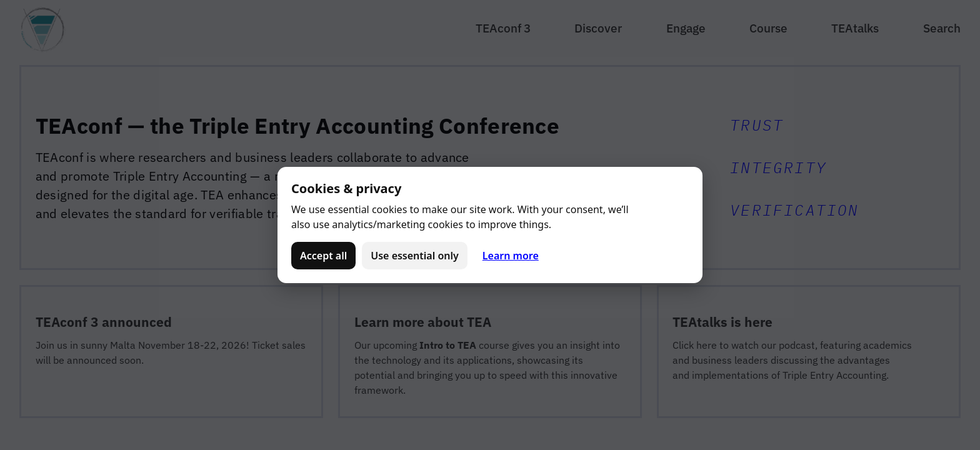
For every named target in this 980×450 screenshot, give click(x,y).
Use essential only (415, 256)
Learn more (511, 256)
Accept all (323, 256)
